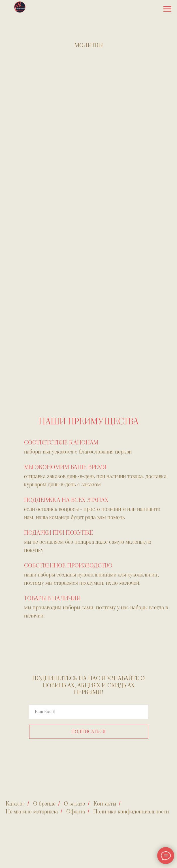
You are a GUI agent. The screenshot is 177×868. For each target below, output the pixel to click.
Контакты (105, 804)
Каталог (15, 804)
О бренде (44, 804)
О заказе (74, 804)
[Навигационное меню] (167, 9)
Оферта (76, 811)
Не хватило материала (32, 811)
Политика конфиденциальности (131, 811)
